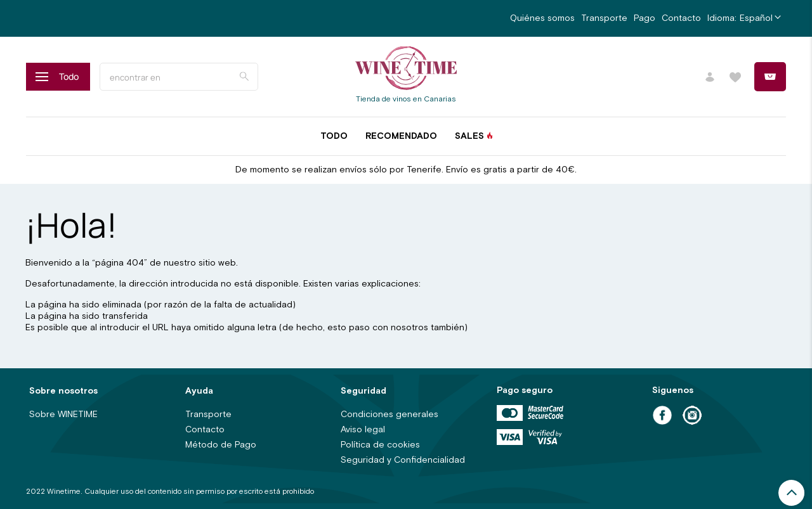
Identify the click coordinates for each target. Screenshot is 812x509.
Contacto (681, 18)
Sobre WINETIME (63, 415)
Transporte (604, 18)
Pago (645, 18)
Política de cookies (380, 445)
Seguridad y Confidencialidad (403, 460)
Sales (469, 136)
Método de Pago (221, 445)
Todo (334, 136)
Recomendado (401, 136)
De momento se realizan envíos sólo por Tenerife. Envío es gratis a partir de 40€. (406, 170)
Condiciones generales (390, 415)
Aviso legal (363, 430)
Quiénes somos (542, 18)
